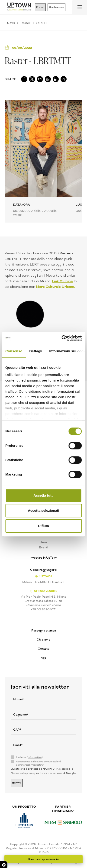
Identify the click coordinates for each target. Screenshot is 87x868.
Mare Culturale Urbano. (55, 287)
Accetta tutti (43, 495)
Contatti (44, 649)
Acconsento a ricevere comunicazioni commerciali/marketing (38, 763)
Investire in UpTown (43, 558)
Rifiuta (43, 526)
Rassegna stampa (44, 630)
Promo (40, 7)
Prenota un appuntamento (43, 859)
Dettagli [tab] (36, 351)
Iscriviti (17, 783)
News (11, 23)
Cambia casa (56, 7)
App (43, 658)
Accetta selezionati (43, 510)
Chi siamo (43, 640)
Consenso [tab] (14, 351)
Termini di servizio (51, 773)
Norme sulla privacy (23, 773)
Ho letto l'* (29, 757)
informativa (35, 757)
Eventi (43, 547)
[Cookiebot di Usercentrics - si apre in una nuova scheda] (62, 338)
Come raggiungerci (44, 570)
